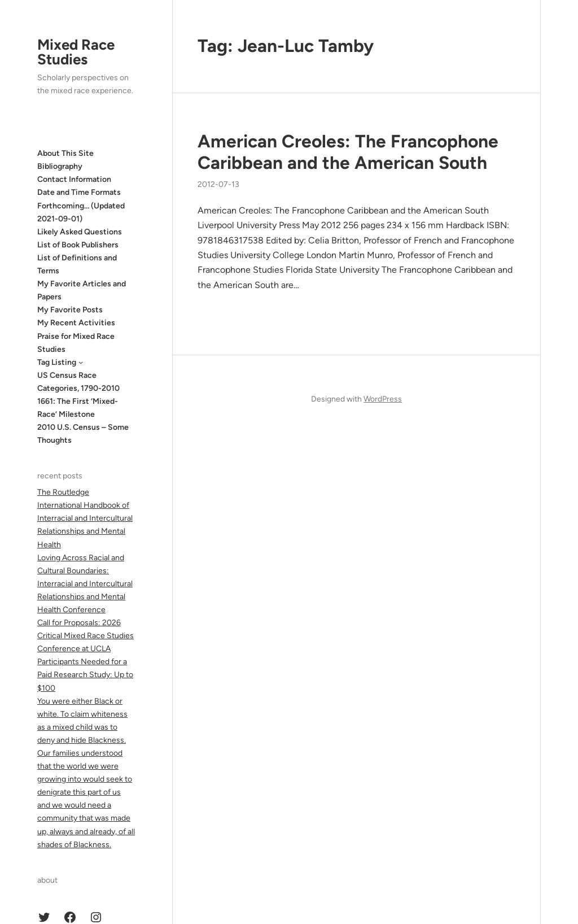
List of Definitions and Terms (77, 264)
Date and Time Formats (79, 192)
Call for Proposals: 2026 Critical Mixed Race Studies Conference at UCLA (86, 636)
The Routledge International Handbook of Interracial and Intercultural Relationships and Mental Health (85, 518)
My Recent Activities (76, 323)
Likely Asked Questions (80, 232)
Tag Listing (57, 362)
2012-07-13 (218, 184)
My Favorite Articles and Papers (82, 290)
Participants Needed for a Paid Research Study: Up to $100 (85, 675)
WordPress (383, 399)
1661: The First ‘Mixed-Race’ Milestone (78, 408)
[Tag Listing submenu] (81, 362)
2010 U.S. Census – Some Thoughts (83, 434)
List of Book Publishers (78, 245)
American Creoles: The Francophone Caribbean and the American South (348, 152)
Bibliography (60, 166)
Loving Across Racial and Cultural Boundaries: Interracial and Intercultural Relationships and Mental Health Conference (85, 584)
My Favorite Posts (70, 310)
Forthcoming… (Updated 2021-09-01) (81, 212)
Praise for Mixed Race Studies (76, 343)
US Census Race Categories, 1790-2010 (78, 382)
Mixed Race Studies (76, 52)
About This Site (65, 153)
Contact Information (74, 179)
